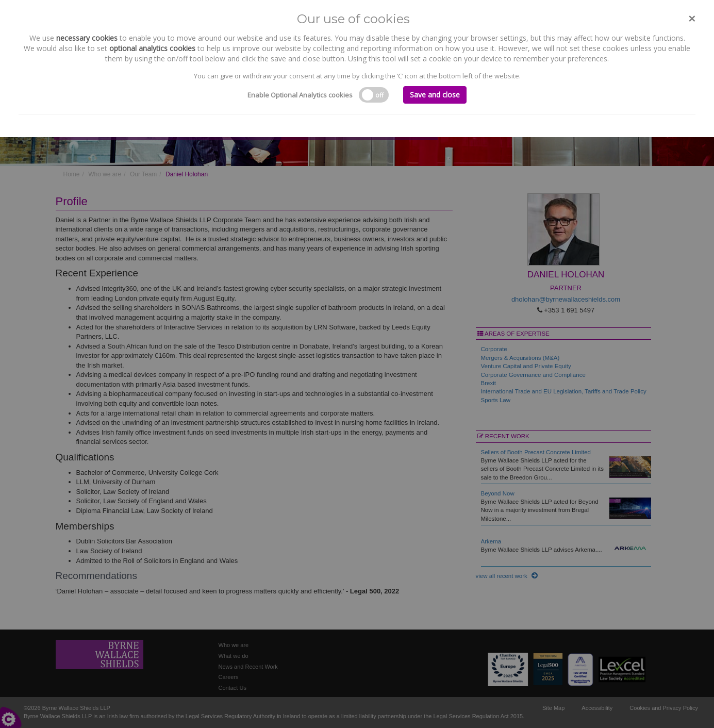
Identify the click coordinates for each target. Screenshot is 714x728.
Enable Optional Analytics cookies (300, 95)
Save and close (435, 95)
